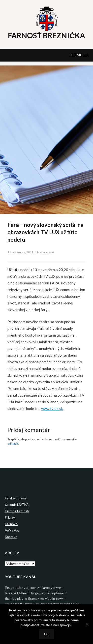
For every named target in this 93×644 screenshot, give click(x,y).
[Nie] (87, 624)
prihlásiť (13, 443)
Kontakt (11, 537)
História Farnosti (17, 511)
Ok (46, 634)
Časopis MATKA (17, 505)
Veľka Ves (12, 530)
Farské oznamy (16, 498)
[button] (79, 55)
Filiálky (10, 517)
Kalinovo (11, 524)
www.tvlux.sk (52, 408)
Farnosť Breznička (46, 35)
